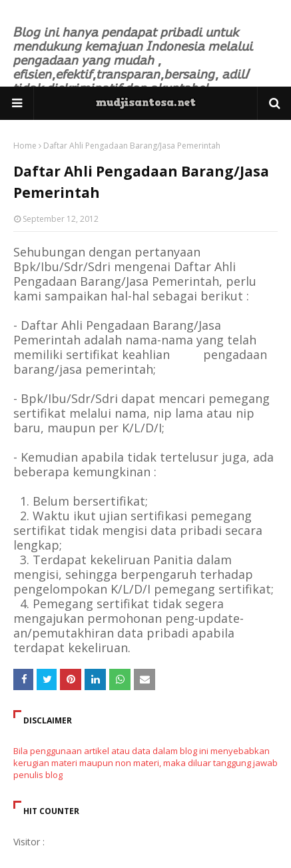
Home (25, 146)
